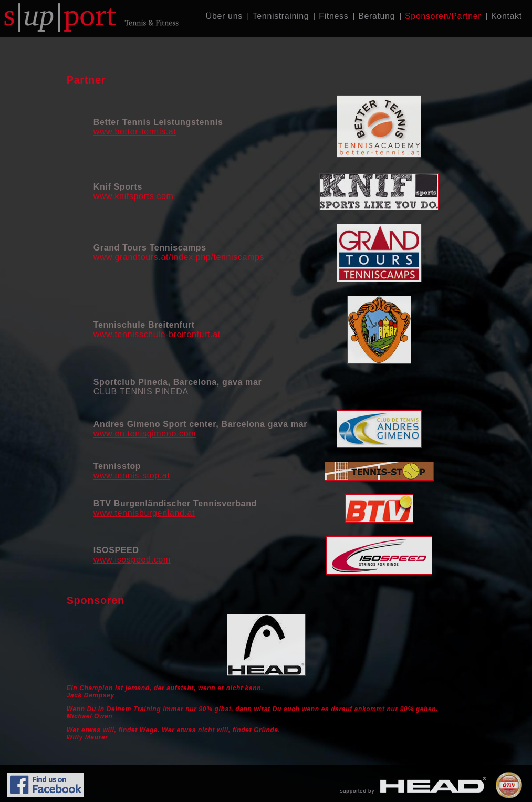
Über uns (224, 16)
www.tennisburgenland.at (144, 513)
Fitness (333, 16)
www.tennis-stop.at (132, 476)
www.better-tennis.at (135, 132)
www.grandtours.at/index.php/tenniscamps (179, 257)
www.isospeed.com (132, 560)
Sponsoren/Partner (443, 16)
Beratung (377, 16)
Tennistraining (281, 16)
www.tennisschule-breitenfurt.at (157, 334)
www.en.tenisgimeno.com (145, 434)
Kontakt (507, 16)
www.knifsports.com (134, 196)
